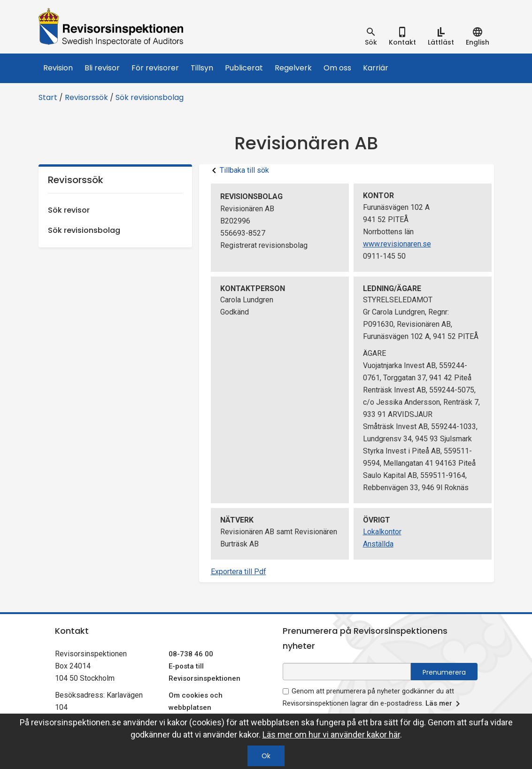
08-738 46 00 (191, 654)
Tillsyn (202, 68)
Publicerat (244, 68)
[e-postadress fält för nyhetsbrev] (347, 672)
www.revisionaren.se (397, 244)
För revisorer (155, 68)
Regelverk (293, 68)
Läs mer (444, 704)
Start (48, 97)
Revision (58, 68)
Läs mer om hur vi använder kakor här (331, 734)
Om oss (337, 68)
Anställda (378, 544)
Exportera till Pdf (239, 572)
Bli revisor (102, 68)
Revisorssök (86, 97)
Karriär (376, 68)
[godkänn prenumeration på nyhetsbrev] (286, 691)
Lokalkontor (382, 532)
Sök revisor (69, 210)
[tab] (371, 37)
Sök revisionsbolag (150, 97)
